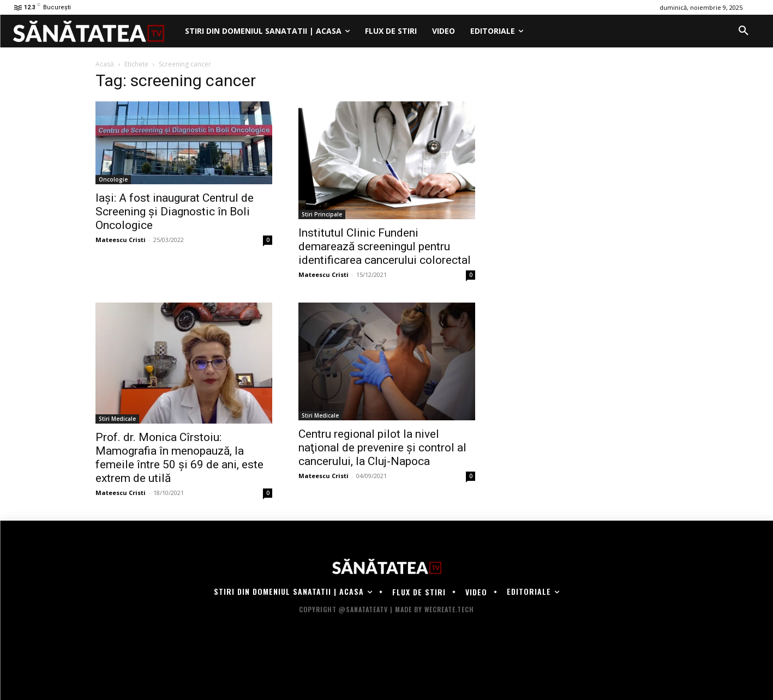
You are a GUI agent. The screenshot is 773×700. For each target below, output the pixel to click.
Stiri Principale (322, 214)
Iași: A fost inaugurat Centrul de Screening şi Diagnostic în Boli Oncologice (175, 212)
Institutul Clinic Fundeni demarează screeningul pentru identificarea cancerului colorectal (385, 246)
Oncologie (113, 179)
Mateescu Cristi (121, 240)
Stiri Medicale (117, 419)
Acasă (105, 64)
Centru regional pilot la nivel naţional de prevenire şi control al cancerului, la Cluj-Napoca (382, 448)
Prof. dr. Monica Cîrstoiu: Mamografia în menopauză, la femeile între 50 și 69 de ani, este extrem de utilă (179, 458)
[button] (744, 31)
